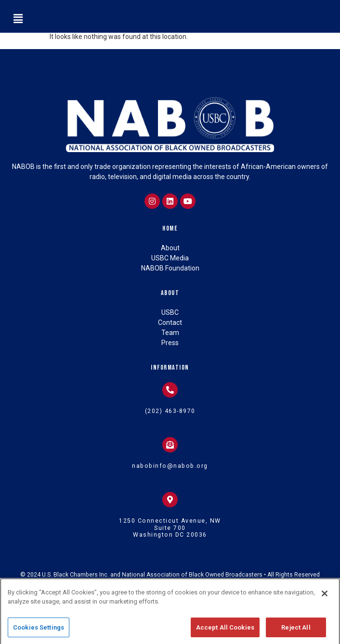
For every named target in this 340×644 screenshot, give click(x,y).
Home (170, 228)
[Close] (325, 600)
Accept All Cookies (225, 634)
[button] (18, 19)
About (170, 293)
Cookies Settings (39, 634)
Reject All (296, 634)
